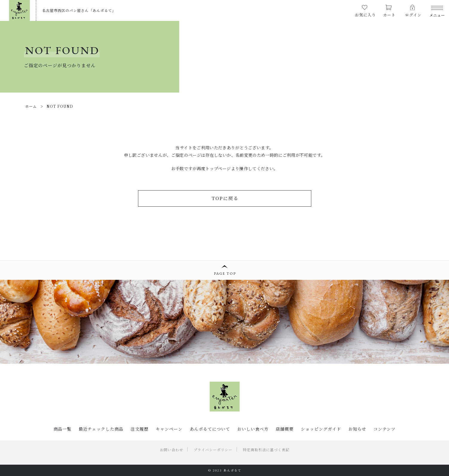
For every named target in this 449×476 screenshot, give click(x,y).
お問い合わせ (171, 450)
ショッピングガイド (321, 429)
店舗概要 (285, 429)
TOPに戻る (225, 198)
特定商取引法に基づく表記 (266, 450)
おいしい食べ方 (253, 429)
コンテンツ (384, 429)
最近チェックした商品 (101, 429)
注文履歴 (140, 429)
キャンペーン (169, 429)
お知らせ (357, 429)
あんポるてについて (210, 429)
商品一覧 (62, 429)
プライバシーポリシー (213, 450)
